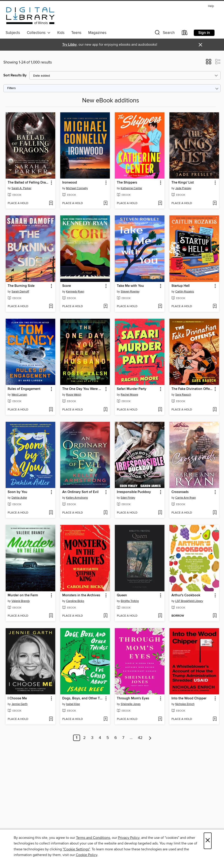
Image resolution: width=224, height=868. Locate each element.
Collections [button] (39, 33)
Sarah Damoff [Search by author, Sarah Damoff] (20, 292)
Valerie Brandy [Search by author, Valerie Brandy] (21, 601)
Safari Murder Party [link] (132, 389)
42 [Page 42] (140, 738)
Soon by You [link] (17, 492)
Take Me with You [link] (130, 286)
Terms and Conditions (93, 838)
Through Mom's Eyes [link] (133, 698)
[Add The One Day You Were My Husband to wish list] (105, 410)
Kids (61, 33)
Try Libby (69, 45)
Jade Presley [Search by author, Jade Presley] (183, 188)
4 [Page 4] (100, 738)
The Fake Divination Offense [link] (192, 389)
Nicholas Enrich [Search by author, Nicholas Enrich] (185, 704)
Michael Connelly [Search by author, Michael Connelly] (77, 188)
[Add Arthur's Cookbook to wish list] (215, 616)
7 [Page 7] (123, 738)
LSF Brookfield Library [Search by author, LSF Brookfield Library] (189, 601)
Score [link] (67, 286)
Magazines (97, 33)
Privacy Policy (129, 838)
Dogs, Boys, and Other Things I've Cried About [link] (83, 698)
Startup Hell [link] (181, 286)
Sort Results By (15, 75)
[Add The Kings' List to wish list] (215, 203)
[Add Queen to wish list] (160, 616)
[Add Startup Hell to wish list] (215, 307)
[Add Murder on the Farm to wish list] (51, 616)
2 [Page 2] (84, 738)
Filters (12, 88)
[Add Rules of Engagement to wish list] (51, 410)
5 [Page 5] (108, 738)
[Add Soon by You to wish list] (51, 513)
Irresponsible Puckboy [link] (134, 492)
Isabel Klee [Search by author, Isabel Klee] (73, 704)
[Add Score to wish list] (105, 307)
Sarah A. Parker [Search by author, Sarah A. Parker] (21, 188)
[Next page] (150, 738)
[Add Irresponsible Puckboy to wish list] (160, 513)
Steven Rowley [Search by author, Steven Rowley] (130, 292)
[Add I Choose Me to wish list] (51, 719)
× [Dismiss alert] (200, 45)
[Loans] (185, 34)
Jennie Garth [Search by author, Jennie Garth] (20, 704)
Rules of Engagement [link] (24, 389)
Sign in (204, 33)
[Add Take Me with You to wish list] (160, 307)
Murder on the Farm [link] (23, 595)
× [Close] (208, 841)
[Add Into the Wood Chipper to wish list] (215, 719)
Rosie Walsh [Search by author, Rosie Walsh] (74, 395)
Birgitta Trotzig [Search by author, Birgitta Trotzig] (130, 601)
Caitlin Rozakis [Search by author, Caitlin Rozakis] (185, 292)
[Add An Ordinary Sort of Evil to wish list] (105, 513)
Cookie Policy (87, 855)
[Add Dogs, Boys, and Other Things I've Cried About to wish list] (105, 719)
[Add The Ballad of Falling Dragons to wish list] (51, 203)
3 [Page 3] (92, 738)
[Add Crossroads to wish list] (215, 513)
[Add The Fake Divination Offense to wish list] (215, 410)
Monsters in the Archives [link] (81, 595)
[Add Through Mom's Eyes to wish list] (160, 719)
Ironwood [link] (70, 183)
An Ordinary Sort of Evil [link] (80, 492)
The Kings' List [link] (183, 183)
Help (211, 6)
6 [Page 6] (116, 738)
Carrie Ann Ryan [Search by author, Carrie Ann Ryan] (186, 498)
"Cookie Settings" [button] (76, 849)
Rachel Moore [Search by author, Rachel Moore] (129, 395)
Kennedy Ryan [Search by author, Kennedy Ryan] (75, 292)
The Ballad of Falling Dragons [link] (28, 183)
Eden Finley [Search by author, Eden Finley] (128, 498)
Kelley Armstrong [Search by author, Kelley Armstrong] (77, 498)
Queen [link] (122, 595)
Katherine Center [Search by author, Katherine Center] (131, 188)
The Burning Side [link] (21, 286)
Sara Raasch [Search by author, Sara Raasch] (183, 395)
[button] (164, 34)
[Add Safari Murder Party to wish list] (160, 410)
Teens (76, 33)
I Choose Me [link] (17, 698)
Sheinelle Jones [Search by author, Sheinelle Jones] (131, 704)
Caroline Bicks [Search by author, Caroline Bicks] (75, 601)
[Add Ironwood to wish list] (105, 203)
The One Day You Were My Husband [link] (83, 389)
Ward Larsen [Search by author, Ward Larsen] (19, 395)
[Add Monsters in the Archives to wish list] (105, 616)
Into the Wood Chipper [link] (189, 698)
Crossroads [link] (180, 492)
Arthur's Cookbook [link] (186, 595)
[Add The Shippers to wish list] (160, 203)
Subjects (13, 33)
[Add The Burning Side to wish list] (51, 307)
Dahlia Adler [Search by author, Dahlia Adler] (19, 498)
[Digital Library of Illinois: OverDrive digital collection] (30, 16)
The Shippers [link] (127, 183)
